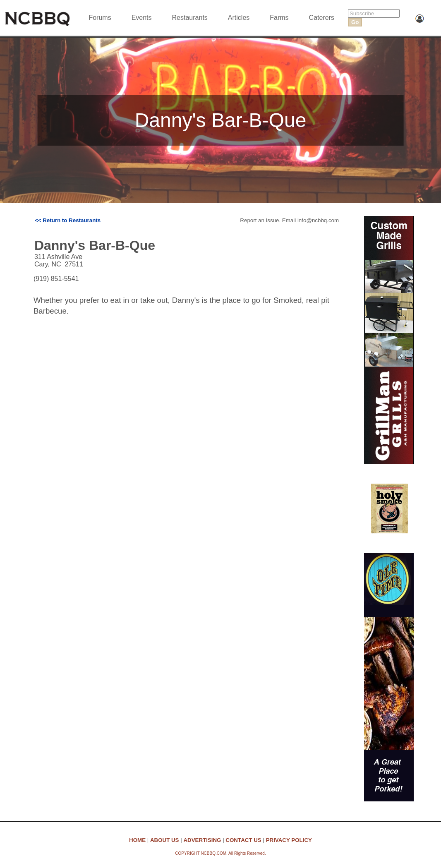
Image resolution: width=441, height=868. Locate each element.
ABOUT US (165, 840)
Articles (239, 18)
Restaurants (190, 18)
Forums (100, 18)
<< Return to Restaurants (68, 220)
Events (142, 18)
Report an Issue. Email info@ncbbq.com (289, 220)
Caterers (322, 18)
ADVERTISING (202, 840)
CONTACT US (243, 840)
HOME (137, 840)
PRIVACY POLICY (289, 840)
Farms (279, 18)
